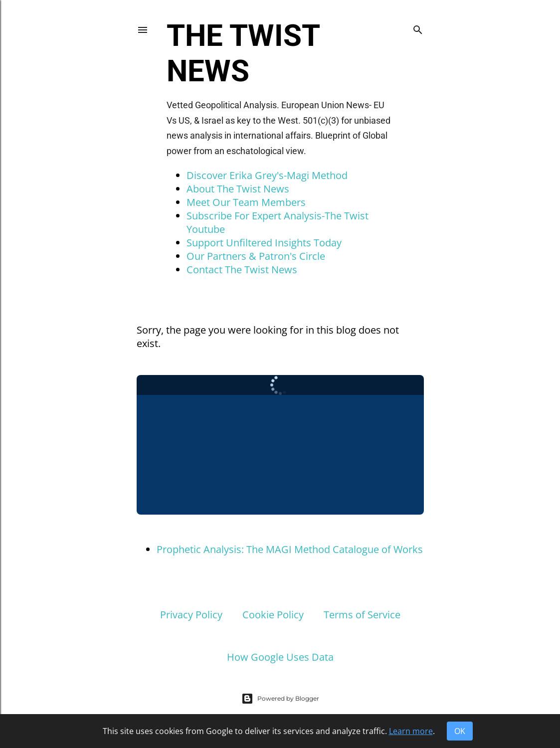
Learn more (411, 731)
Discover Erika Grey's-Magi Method (267, 175)
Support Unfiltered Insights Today (264, 243)
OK (460, 731)
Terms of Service (362, 615)
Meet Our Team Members (246, 202)
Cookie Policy (273, 615)
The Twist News (243, 53)
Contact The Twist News (242, 270)
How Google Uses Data (280, 657)
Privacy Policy (191, 615)
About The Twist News (238, 189)
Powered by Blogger (280, 699)
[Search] (418, 28)
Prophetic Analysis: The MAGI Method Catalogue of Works (290, 549)
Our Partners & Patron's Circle (256, 256)
